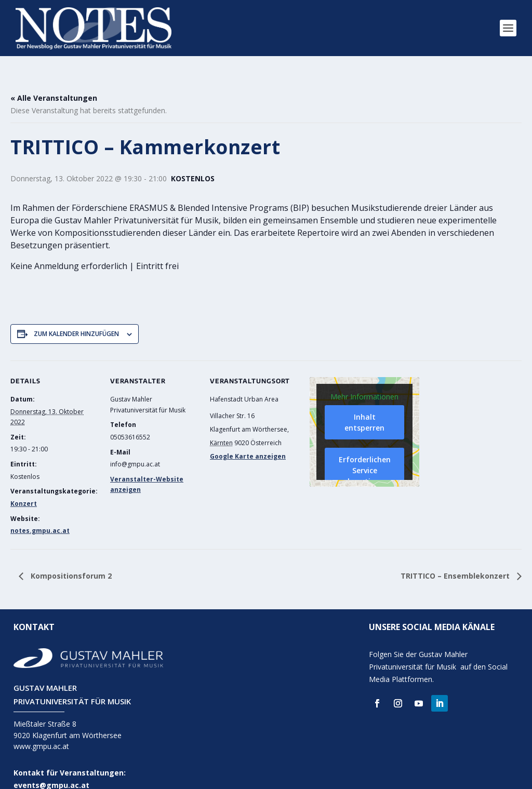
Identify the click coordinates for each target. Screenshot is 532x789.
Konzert (24, 489)
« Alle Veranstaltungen (54, 83)
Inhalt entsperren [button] (364, 407)
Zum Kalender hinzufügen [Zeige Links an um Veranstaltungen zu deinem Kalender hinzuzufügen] (76, 319)
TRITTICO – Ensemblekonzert (456, 561)
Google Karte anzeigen (248, 441)
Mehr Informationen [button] (364, 382)
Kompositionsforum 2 (70, 561)
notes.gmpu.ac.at (40, 516)
